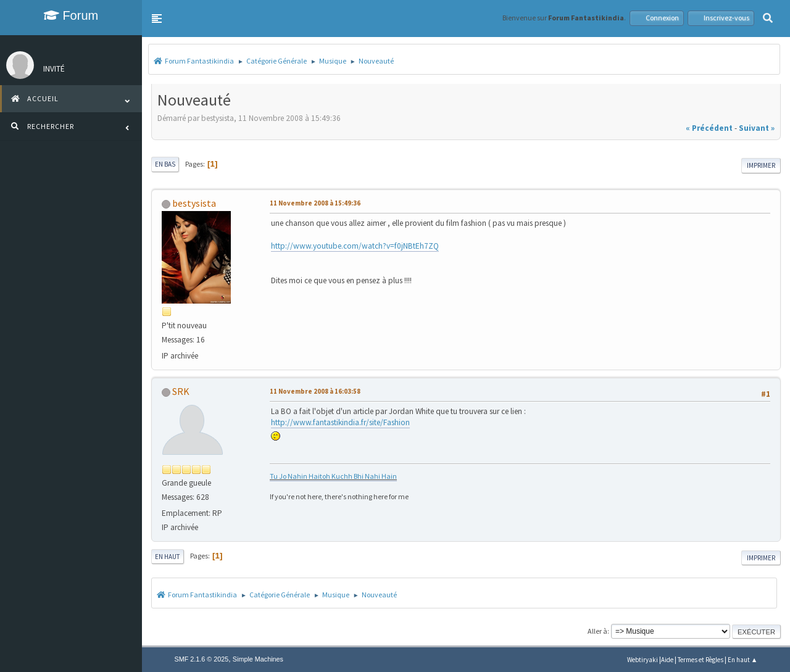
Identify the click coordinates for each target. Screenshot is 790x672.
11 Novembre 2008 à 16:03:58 (315, 391)
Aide (667, 660)
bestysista (194, 203)
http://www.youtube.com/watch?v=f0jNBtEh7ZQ (355, 246)
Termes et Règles (701, 660)
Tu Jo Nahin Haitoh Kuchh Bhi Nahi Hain (333, 476)
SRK (181, 391)
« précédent (709, 128)
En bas (165, 164)
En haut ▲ (743, 660)
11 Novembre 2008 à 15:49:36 (315, 203)
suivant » (757, 128)
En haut (168, 557)
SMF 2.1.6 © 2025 (202, 659)
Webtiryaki (642, 660)
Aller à (597, 631)
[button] (157, 19)
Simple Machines (258, 659)
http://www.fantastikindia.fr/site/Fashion (340, 422)
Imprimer (761, 165)
